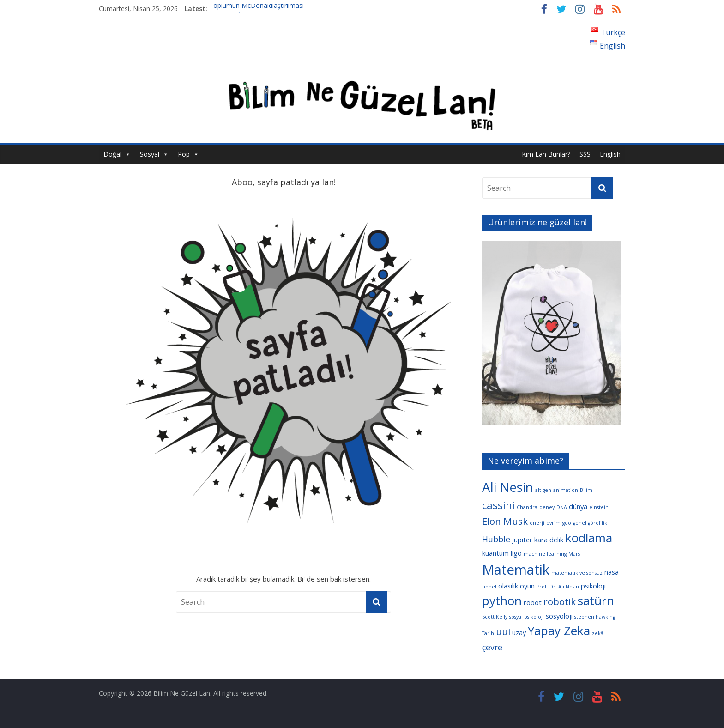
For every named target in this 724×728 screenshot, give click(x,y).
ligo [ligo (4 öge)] (516, 553)
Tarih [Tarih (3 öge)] (488, 633)
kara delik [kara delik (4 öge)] (549, 540)
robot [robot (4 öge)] (533, 602)
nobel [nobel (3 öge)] (489, 587)
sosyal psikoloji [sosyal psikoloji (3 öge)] (527, 617)
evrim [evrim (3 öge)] (553, 523)
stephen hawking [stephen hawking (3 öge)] (595, 617)
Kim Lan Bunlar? (546, 154)
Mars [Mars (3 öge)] (574, 554)
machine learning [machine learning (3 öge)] (545, 554)
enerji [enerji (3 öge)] (537, 523)
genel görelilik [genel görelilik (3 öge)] (590, 523)
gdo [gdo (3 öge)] (567, 523)
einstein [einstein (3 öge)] (599, 507)
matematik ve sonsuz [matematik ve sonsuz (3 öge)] (577, 573)
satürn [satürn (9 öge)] (596, 601)
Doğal (112, 154)
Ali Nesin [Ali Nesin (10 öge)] (508, 487)
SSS (585, 154)
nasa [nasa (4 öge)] (612, 572)
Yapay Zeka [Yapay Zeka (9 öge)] (559, 631)
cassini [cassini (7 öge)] (498, 505)
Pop (184, 154)
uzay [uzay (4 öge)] (519, 632)
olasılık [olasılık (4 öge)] (508, 586)
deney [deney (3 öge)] (547, 507)
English (610, 154)
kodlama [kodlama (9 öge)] (589, 538)
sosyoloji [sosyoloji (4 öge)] (559, 616)
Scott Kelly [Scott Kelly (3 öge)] (495, 617)
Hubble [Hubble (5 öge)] (496, 539)
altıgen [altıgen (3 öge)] (543, 490)
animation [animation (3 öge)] (566, 490)
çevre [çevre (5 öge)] (492, 647)
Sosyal (150, 154)
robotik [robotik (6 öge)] (560, 601)
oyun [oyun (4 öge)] (527, 586)
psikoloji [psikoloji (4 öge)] (593, 586)
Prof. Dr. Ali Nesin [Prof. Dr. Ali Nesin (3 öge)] (558, 587)
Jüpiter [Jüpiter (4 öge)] (522, 540)
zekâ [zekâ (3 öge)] (598, 633)
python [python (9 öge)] (502, 601)
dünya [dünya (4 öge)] (578, 506)
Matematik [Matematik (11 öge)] (516, 570)
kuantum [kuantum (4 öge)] (495, 553)
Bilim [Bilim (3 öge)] (586, 490)
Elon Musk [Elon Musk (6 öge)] (505, 521)
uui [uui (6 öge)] (503, 631)
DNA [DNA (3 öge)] (562, 507)
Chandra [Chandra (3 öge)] (527, 507)
